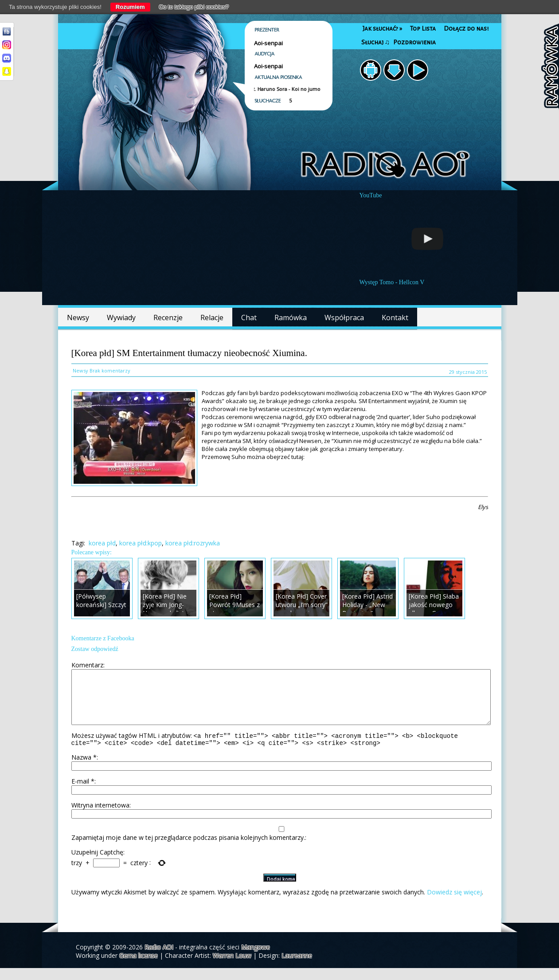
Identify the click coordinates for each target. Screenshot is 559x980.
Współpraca (344, 318)
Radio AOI (159, 959)
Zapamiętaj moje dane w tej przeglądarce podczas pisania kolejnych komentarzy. (188, 849)
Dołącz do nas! (466, 29)
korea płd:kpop (141, 543)
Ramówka (291, 318)
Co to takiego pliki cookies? (194, 7)
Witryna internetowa (100, 817)
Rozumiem (130, 7)
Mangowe (256, 959)
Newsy (78, 318)
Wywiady (121, 318)
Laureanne (297, 967)
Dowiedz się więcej (454, 904)
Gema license (139, 967)
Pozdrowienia (414, 42)
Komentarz (87, 665)
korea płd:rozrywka (193, 543)
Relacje (212, 318)
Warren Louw (232, 967)
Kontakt (395, 318)
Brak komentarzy (110, 370)
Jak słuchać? (382, 29)
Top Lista (423, 29)
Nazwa (84, 769)
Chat (249, 318)
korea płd (102, 543)
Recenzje (168, 318)
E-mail (83, 793)
